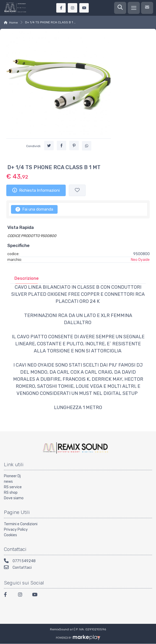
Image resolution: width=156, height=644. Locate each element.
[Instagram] (22, 595)
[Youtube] (36, 595)
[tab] (27, 278)
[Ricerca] (120, 8)
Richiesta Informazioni (36, 190)
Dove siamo (14, 498)
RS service (13, 487)
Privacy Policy (16, 530)
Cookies (10, 535)
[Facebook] (8, 595)
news (8, 482)
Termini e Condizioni (21, 524)
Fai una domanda (34, 209)
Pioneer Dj (12, 476)
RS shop (11, 493)
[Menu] (134, 8)
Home (13, 23)
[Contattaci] (147, 8)
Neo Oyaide (140, 260)
